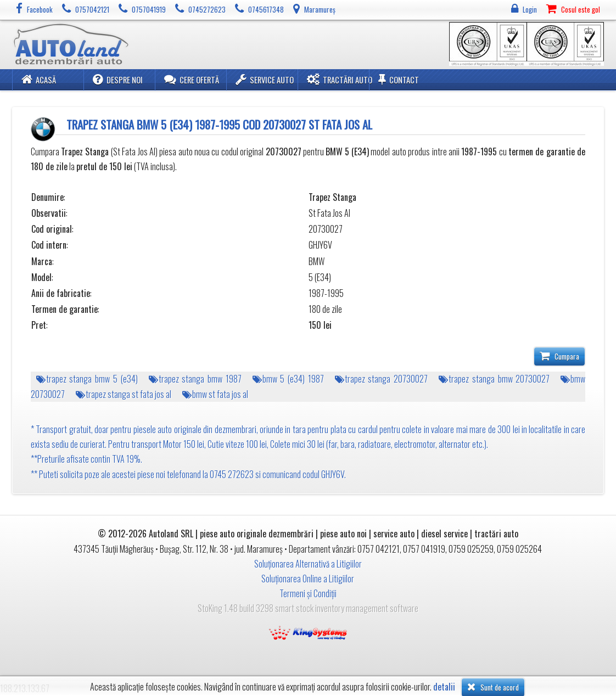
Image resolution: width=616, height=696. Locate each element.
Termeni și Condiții (308, 593)
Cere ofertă (192, 79)
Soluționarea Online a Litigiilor (308, 579)
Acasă (39, 79)
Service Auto (265, 79)
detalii (444, 687)
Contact (399, 79)
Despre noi (118, 79)
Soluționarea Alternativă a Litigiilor (308, 564)
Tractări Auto (340, 79)
